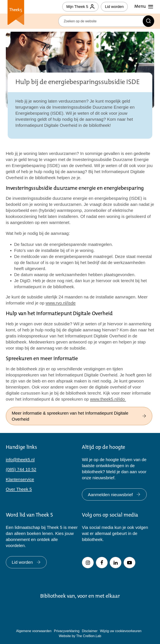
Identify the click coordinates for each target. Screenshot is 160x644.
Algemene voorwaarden (34, 631)
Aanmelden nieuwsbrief (114, 495)
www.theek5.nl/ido (108, 399)
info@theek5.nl (20, 460)
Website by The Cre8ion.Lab (80, 636)
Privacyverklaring (67, 631)
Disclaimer (90, 631)
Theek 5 (16, 13)
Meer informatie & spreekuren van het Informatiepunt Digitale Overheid (79, 416)
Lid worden (114, 7)
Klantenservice (20, 479)
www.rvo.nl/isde (61, 303)
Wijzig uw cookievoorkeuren (121, 631)
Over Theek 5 (19, 489)
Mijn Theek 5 (80, 7)
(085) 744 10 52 (21, 469)
